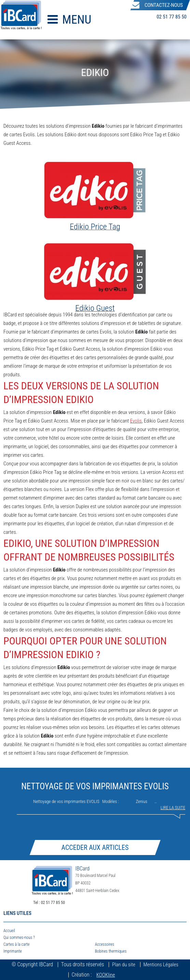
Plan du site (124, 965)
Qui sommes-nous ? (19, 938)
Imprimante (13, 951)
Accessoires (105, 944)
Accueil (9, 931)
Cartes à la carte (17, 944)
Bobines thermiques (111, 951)
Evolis (136, 421)
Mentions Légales (161, 965)
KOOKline (106, 975)
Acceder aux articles (95, 847)
